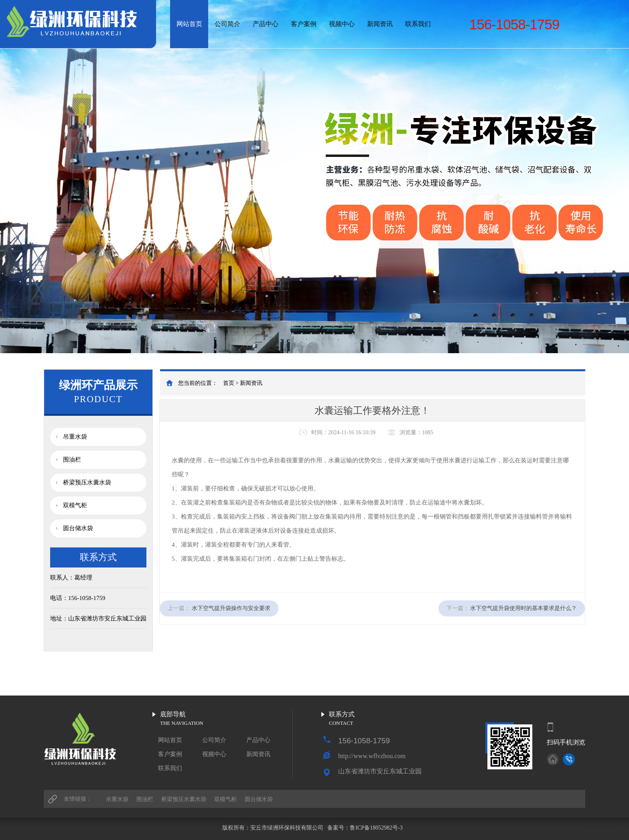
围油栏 (72, 460)
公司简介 (227, 24)
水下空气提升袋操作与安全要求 (231, 608)
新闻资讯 (380, 24)
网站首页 (189, 24)
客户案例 (304, 24)
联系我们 (418, 24)
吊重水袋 (75, 437)
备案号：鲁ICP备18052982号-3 (366, 828)
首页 (229, 383)
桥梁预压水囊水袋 (87, 482)
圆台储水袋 (78, 528)
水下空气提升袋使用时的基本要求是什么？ (523, 608)
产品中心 (266, 24)
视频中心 (342, 24)
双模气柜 (75, 505)
